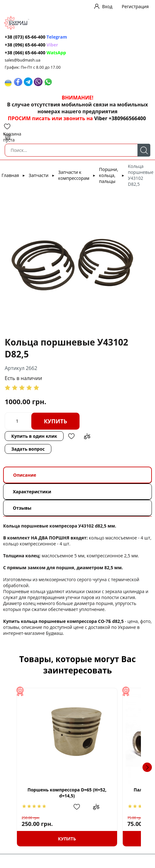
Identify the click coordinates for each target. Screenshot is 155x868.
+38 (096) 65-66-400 (25, 45)
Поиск (144, 150)
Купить (55, 421)
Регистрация (135, 6)
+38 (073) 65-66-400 (25, 37)
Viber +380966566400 (120, 118)
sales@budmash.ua (23, 60)
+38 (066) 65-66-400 (25, 53)
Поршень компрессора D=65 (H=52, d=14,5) (69, 793)
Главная (10, 175)
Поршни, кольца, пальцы (108, 175)
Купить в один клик (34, 436)
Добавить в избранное (71, 436)
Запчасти (39, 175)
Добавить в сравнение (87, 436)
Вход (107, 6)
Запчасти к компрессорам (74, 175)
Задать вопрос (28, 449)
